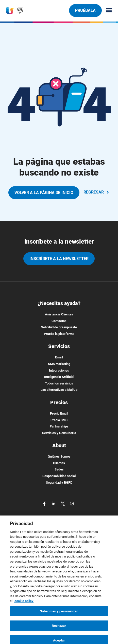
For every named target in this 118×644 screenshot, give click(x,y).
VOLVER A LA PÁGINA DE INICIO (44, 193)
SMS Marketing (59, 364)
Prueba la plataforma (59, 334)
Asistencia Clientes (59, 314)
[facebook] (45, 503)
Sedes (59, 469)
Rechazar (59, 634)
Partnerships (59, 426)
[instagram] (72, 503)
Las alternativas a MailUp (59, 390)
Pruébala (85, 10)
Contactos (59, 321)
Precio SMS (59, 420)
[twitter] (63, 503)
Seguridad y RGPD (59, 482)
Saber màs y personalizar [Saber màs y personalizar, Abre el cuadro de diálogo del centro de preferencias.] (59, 619)
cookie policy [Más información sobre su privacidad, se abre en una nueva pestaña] (24, 609)
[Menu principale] (107, 10)
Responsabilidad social (59, 476)
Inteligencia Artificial (59, 377)
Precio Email (59, 413)
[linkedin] (54, 503)
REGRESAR (97, 192)
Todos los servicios (59, 383)
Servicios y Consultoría (59, 433)
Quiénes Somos (59, 456)
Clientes (59, 463)
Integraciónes (59, 370)
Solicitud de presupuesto (59, 327)
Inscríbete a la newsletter (59, 259)
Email (59, 357)
